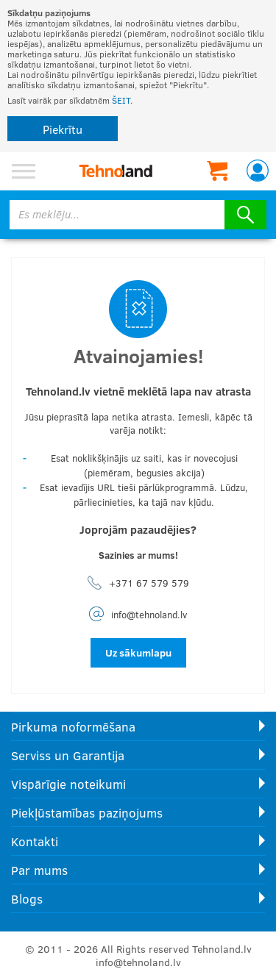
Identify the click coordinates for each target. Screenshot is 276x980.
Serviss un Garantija (68, 755)
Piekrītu (63, 129)
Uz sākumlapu (138, 652)
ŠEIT (121, 100)
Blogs (27, 899)
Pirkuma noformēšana (73, 727)
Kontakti (35, 841)
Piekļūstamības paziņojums (87, 813)
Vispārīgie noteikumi (68, 784)
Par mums (39, 870)
